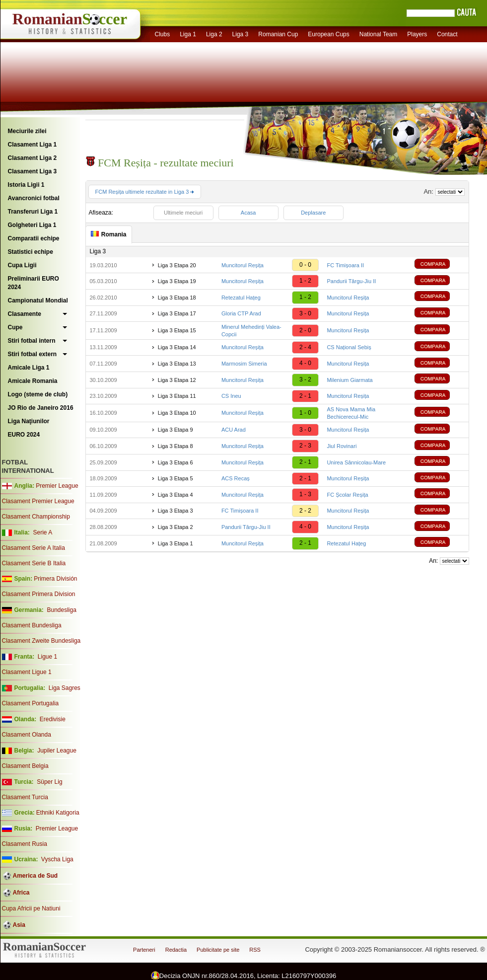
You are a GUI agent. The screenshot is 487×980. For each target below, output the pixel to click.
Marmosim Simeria (244, 364)
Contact (447, 34)
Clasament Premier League (38, 501)
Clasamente (25, 314)
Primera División (55, 579)
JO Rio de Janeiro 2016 (41, 408)
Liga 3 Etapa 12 (177, 380)
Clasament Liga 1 (33, 145)
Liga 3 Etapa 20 (177, 265)
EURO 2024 (24, 435)
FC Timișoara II (345, 265)
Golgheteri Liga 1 (32, 225)
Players (417, 34)
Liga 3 (241, 34)
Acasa (248, 213)
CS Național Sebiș (349, 347)
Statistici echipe (31, 252)
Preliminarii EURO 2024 (34, 283)
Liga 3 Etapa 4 (175, 495)
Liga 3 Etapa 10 (177, 413)
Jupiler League (57, 751)
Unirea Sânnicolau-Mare (356, 462)
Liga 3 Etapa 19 (177, 281)
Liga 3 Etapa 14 (177, 347)
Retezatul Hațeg (241, 298)
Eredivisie (53, 719)
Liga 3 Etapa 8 (175, 446)
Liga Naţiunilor (29, 421)
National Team (379, 34)
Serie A (42, 532)
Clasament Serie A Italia (34, 548)
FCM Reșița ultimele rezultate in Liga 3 (145, 192)
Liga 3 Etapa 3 (175, 511)
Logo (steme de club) (38, 394)
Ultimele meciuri (183, 213)
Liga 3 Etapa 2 (175, 527)
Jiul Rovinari (342, 446)
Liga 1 (188, 34)
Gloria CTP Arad (241, 313)
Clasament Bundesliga (32, 625)
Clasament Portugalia (31, 703)
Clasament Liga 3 (33, 171)
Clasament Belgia (25, 766)
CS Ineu (231, 396)
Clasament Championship (36, 517)
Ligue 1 (47, 657)
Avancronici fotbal (34, 198)
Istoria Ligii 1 (26, 185)
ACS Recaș (236, 478)
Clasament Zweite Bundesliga (41, 641)
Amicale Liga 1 (29, 368)
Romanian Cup (278, 34)
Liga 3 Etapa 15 (177, 330)
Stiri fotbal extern (33, 354)
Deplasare (313, 213)
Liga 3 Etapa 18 (177, 298)
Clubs (163, 34)
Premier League (57, 486)
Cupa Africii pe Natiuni (31, 908)
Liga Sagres (65, 688)
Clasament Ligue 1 (27, 672)
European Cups (328, 34)
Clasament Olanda (27, 735)
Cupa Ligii (22, 265)
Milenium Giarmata (349, 380)
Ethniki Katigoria (58, 813)
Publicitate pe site (218, 950)
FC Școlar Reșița (347, 495)
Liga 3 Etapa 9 (175, 430)
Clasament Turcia (25, 797)
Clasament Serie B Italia (34, 563)
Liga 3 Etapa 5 (175, 478)
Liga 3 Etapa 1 (175, 543)
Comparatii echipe (34, 238)
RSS (255, 950)
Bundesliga (61, 610)
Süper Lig (49, 782)
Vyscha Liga (57, 859)
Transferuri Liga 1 (33, 212)
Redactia (176, 950)
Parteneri (144, 950)
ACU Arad (234, 430)
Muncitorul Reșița (243, 265)
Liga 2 (214, 34)
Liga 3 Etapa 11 (177, 396)
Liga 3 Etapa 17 (177, 313)
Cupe (15, 327)
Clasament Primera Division (39, 594)
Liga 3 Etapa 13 (177, 364)
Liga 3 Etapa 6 (175, 462)
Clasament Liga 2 (33, 158)
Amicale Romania (33, 381)
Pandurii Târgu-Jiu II (351, 281)
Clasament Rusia (25, 844)
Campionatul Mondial (38, 301)
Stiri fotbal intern (32, 341)
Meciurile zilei (27, 131)
